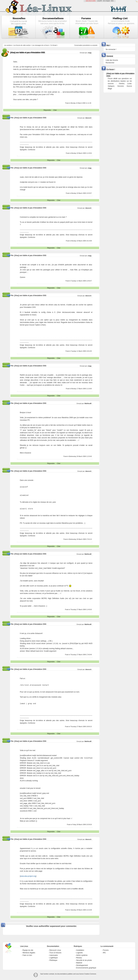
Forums (106, 950)
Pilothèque (53, 960)
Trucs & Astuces (55, 953)
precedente (86, 45)
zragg (90, 53)
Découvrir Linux (55, 950)
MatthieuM (88, 403)
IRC (104, 953)
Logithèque (53, 958)
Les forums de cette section (22, 45)
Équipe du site (28, 950)
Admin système (82, 955)
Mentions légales (29, 953)
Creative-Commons (90, 974)
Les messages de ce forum (41, 45)
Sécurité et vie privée (84, 960)
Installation (80, 950)
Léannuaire (54, 955)
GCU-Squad (106, 1)
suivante (95, 45)
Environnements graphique (86, 968)
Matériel (79, 963)
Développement (82, 965)
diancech (88, 118)
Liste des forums (112, 60)
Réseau (79, 958)
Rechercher (110, 63)
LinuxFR (100, 1)
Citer (55, 110)
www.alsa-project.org (28, 876)
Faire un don (27, 955)
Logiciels (79, 953)
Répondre (47, 110)
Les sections (8, 45)
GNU (112, 1)
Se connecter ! (111, 49)
